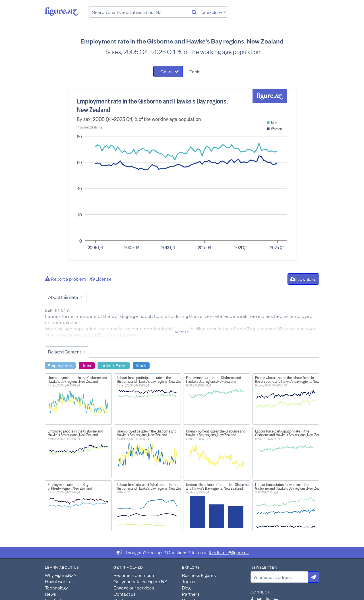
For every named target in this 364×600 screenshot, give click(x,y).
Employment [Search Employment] (60, 365)
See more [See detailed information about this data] (182, 332)
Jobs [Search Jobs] (86, 365)
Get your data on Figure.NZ (140, 581)
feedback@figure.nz (229, 552)
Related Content (65, 351)
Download (303, 279)
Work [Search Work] (141, 365)
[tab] (168, 71)
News (50, 594)
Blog (186, 587)
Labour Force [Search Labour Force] (114, 365)
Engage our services (134, 587)
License (101, 279)
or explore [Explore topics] (214, 12)
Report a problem (65, 279)
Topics (189, 581)
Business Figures (199, 575)
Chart (166, 71)
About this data (63, 297)
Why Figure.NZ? (61, 575)
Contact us (125, 594)
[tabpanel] (182, 174)
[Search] (194, 12)
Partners (191, 594)
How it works (57, 581)
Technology (56, 587)
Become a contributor (135, 575)
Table (195, 71)
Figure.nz (61, 11)
